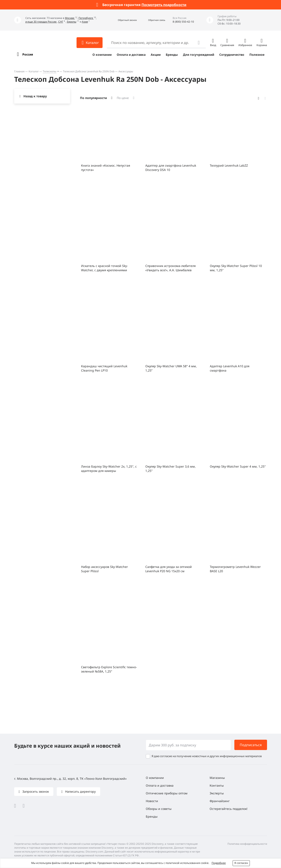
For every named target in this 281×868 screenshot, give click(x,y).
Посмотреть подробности (164, 5)
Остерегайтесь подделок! (229, 809)
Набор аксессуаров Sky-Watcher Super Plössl (104, 569)
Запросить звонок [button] (35, 791)
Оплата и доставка (131, 55)
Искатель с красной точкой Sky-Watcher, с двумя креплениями (104, 268)
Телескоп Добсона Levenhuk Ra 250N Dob (89, 71)
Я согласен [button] (241, 863)
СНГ (61, 22)
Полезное (257, 55)
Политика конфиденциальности (247, 844)
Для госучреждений (199, 55)
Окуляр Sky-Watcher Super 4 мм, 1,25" (238, 466)
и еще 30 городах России (41, 22)
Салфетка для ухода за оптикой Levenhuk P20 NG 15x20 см (169, 569)
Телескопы (50, 71)
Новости (152, 801)
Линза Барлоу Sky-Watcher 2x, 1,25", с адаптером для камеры (109, 469)
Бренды (172, 55)
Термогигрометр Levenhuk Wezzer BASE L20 (235, 569)
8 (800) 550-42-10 (183, 22)
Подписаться (251, 745)
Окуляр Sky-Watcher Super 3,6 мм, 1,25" (170, 469)
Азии (85, 22)
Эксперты (217, 793)
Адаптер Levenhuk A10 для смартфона (230, 368)
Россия (28, 54)
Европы (72, 22)
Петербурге (86, 18)
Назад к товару (35, 96)
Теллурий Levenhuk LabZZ (229, 165)
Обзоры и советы (159, 809)
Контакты (217, 785)
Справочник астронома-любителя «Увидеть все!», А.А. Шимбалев (170, 268)
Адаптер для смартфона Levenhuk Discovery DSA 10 (171, 168)
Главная (19, 71)
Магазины (217, 778)
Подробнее (219, 863)
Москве (70, 18)
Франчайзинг (220, 801)
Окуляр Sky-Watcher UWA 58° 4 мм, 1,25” (171, 368)
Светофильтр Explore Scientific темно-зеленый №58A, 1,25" (109, 669)
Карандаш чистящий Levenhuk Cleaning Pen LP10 (104, 368)
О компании (102, 55)
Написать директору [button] (80, 791)
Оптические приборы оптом (167, 793)
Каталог (34, 71)
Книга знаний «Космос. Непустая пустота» (106, 168)
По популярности (93, 98)
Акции (156, 55)
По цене (123, 98)
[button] (123, 20)
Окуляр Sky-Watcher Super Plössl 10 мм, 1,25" (236, 268)
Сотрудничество (232, 55)
